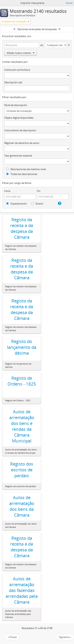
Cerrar (69, 3)
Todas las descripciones (22, 174)
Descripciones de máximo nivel (26, 169)
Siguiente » (65, 637)
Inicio (7, 191)
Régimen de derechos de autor (22, 143)
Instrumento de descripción (20, 130)
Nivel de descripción (16, 105)
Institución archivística (17, 70)
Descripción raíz (13, 82)
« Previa (12, 637)
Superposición (17, 204)
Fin (39, 191)
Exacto (37, 204)
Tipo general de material (18, 156)
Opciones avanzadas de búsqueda (37, 29)
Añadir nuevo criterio (21, 53)
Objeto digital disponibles (19, 118)
